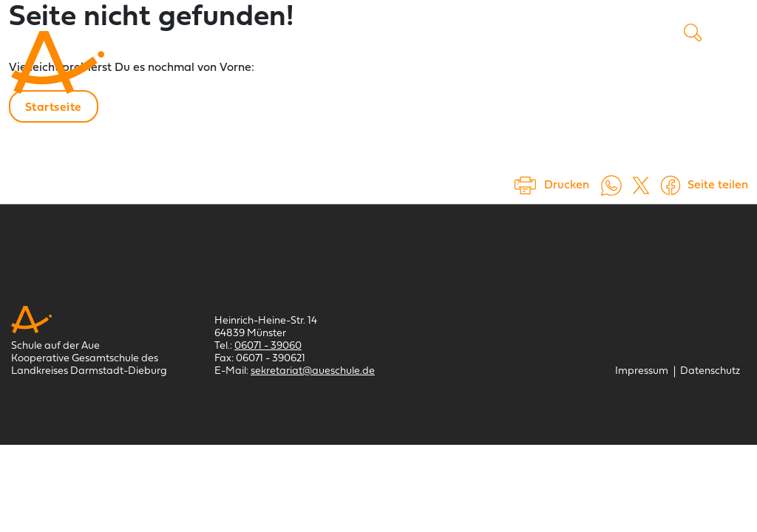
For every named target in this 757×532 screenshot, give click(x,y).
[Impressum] (642, 371)
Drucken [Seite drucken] (567, 185)
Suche (693, 33)
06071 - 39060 (268, 346)
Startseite (54, 108)
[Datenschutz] (710, 371)
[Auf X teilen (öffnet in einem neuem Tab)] (641, 185)
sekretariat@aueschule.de (313, 371)
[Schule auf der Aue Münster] (58, 62)
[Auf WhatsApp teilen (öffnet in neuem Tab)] (611, 185)
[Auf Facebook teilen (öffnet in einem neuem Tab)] (671, 185)
